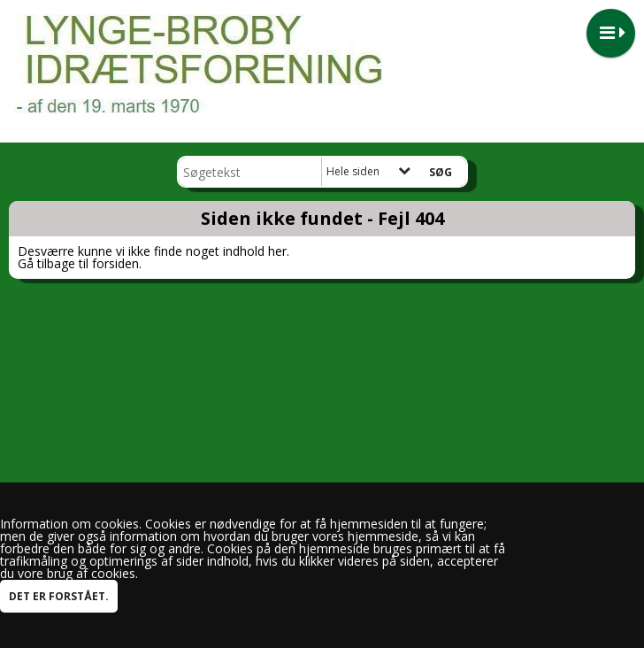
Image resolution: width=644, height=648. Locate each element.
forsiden (115, 263)
